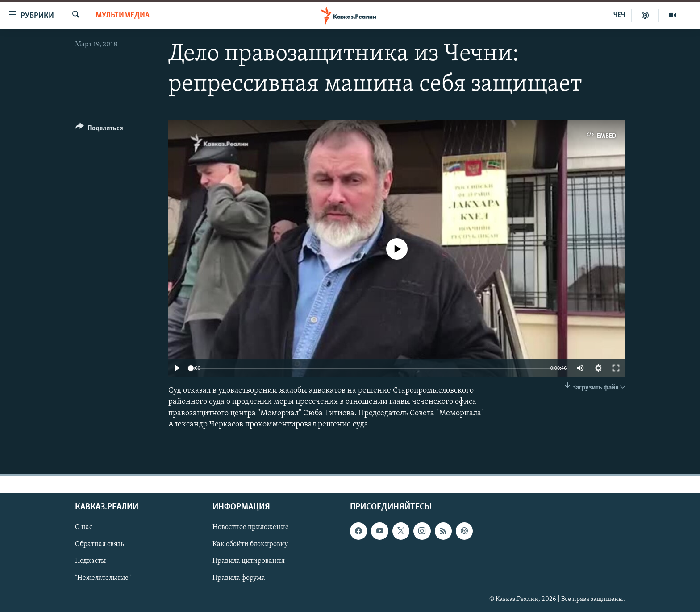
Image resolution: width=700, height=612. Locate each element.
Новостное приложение (251, 527)
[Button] (99, 130)
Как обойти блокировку (250, 544)
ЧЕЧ (619, 15)
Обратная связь (99, 544)
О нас (84, 527)
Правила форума (239, 579)
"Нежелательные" (103, 579)
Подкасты (90, 561)
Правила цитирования (249, 561)
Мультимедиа (123, 15)
